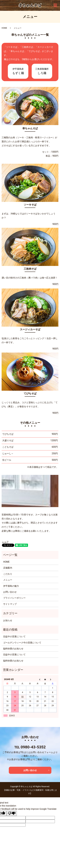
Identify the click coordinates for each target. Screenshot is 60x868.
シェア (5, 542)
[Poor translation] (12, 813)
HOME (4, 28)
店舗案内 (8, 568)
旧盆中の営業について (14, 637)
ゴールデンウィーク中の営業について (22, 643)
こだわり (8, 574)
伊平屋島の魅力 (11, 586)
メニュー (8, 580)
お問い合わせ (10, 592)
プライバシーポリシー (14, 598)
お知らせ (8, 620)
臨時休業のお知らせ (13, 649)
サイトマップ (10, 604)
